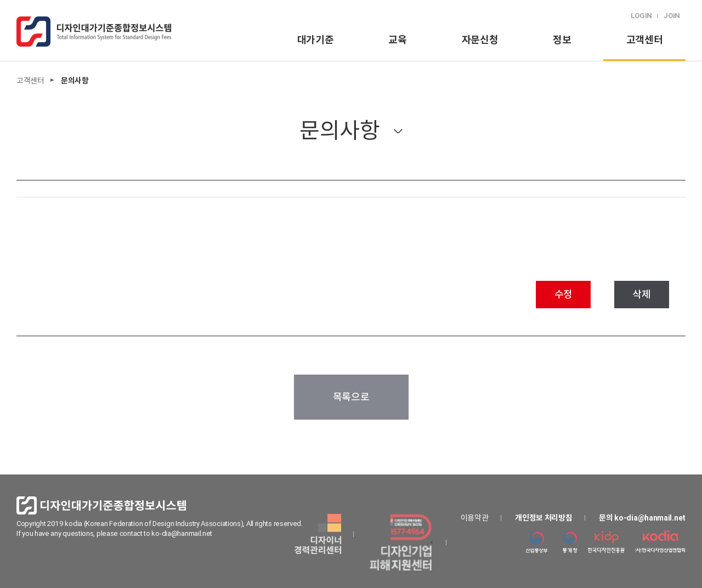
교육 (397, 40)
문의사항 (340, 130)
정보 (562, 40)
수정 (564, 294)
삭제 (641, 294)
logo (94, 32)
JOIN (672, 16)
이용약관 (475, 518)
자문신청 (480, 40)
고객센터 (645, 40)
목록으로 (351, 397)
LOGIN (642, 16)
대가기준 (316, 40)
